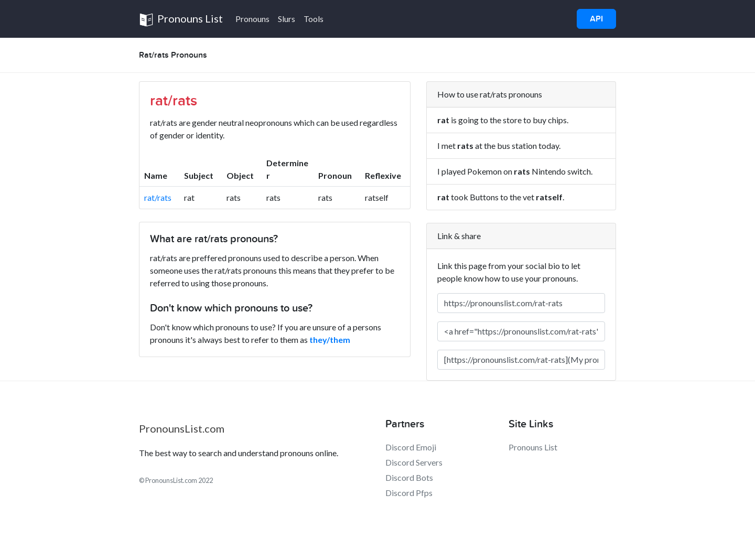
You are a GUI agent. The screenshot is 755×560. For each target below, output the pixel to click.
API (596, 19)
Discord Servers (414, 462)
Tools (314, 19)
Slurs (287, 19)
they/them (330, 340)
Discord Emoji (411, 447)
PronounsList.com (182, 428)
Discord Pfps (409, 493)
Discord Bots (409, 477)
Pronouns (252, 19)
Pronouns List (181, 20)
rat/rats (158, 197)
